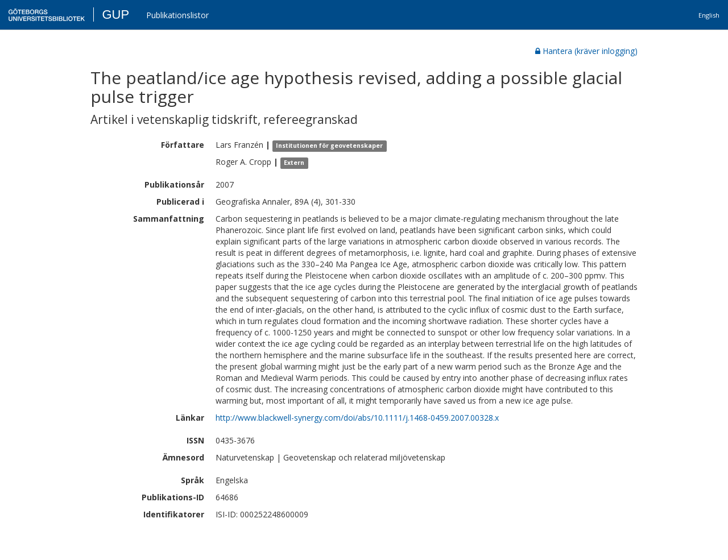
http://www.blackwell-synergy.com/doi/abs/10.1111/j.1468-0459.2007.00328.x (357, 418)
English (709, 15)
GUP (115, 14)
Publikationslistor (177, 15)
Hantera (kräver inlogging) (586, 51)
